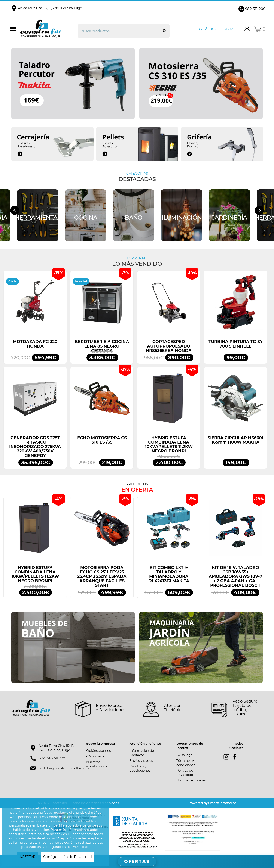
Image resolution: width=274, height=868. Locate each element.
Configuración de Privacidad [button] (68, 857)
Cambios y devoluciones (140, 768)
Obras (229, 29)
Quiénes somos (98, 751)
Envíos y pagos (141, 761)
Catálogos (209, 29)
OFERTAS (137, 861)
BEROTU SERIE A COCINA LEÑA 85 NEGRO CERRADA (102, 346)
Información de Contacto (142, 753)
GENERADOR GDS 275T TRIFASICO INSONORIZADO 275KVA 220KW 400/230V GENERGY (35, 447)
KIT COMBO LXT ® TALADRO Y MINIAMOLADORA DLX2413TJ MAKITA (169, 574)
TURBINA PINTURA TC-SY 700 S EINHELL (236, 344)
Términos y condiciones (186, 763)
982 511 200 (255, 9)
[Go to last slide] (15, 210)
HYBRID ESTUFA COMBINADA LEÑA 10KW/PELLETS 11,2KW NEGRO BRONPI (169, 444)
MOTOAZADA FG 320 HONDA (35, 344)
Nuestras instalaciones (97, 764)
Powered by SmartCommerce (212, 803)
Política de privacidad (185, 773)
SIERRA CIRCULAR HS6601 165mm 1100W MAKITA (236, 440)
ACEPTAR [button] (28, 857)
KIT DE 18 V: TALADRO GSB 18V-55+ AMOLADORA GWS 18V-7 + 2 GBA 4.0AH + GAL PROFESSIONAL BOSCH (235, 576)
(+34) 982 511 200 (52, 758)
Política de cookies (191, 780)
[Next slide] (259, 210)
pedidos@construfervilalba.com (64, 768)
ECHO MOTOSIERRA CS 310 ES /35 (102, 440)
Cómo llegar (96, 756)
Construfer (48, 29)
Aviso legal (185, 755)
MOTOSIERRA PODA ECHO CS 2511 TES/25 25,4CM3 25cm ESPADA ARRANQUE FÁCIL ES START (102, 576)
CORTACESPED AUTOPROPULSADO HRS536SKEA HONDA (169, 346)
